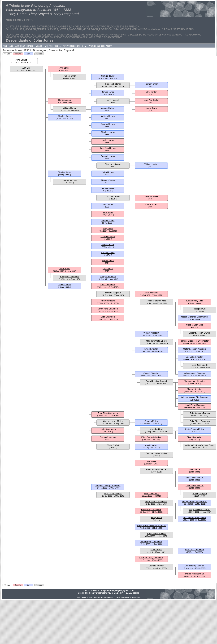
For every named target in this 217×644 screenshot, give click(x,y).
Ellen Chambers (108, 285)
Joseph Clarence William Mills (195, 317)
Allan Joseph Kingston (195, 373)
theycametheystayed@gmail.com (118, 590)
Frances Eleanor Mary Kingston (195, 341)
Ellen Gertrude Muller (151, 437)
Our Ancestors (51, 46)
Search (39, 46)
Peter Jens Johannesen (156, 501)
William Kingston (113, 293)
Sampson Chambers (70, 277)
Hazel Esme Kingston (195, 405)
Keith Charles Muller (194, 429)
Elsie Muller (151, 461)
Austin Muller (151, 445)
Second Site (105, 598)
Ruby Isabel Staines (156, 534)
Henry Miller (156, 518)
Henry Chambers (108, 277)
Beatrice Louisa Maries (156, 453)
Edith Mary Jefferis (113, 493)
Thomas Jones (108, 180)
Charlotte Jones (108, 236)
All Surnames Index (24, 46)
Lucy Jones (108, 269)
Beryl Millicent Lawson (200, 509)
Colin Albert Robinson (200, 421)
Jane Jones (65, 269)
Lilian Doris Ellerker (195, 485)
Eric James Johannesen (195, 518)
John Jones (21, 60)
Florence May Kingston (195, 381)
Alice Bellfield (156, 429)
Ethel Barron (156, 550)
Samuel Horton (108, 156)
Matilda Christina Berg (156, 341)
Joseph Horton (108, 124)
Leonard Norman (156, 566)
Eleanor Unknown (113, 164)
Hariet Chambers (108, 429)
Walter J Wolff (113, 445)
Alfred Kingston (151, 349)
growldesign (136, 598)
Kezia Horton (108, 140)
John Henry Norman (195, 566)
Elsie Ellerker (195, 469)
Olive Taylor (151, 92)
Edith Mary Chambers (151, 509)
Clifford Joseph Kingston (195, 349)
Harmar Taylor (151, 84)
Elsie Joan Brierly (200, 365)
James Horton (108, 108)
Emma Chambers (108, 437)
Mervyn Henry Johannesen (194, 501)
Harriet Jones (64, 100)
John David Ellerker (195, 477)
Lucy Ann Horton (108, 148)
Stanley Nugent (200, 493)
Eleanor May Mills (195, 301)
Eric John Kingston (195, 357)
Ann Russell (113, 100)
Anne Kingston (151, 293)
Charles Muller (151, 421)
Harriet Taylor (151, 108)
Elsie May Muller (194, 437)
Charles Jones (64, 116)
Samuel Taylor (108, 76)
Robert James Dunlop (200, 413)
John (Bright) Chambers (151, 542)
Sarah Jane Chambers (108, 309)
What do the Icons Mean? (100, 46)
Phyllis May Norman (195, 574)
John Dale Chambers (195, 550)
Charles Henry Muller (113, 421)
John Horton (108, 172)
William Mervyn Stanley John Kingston (195, 398)
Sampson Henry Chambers (108, 485)
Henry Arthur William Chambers (151, 526)
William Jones (108, 245)
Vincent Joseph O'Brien (200, 333)
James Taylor (70, 76)
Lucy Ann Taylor (151, 100)
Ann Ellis (26, 68)
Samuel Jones (108, 220)
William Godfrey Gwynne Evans (200, 445)
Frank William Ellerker (156, 469)
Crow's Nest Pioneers (73, 46)
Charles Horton (108, 132)
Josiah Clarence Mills (156, 301)
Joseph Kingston (151, 373)
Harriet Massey (70, 180)
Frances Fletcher (113, 84)
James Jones (108, 188)
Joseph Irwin (200, 309)
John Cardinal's (94, 598)
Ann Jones (64, 68)
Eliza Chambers (108, 317)
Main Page (8, 46)
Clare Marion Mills (195, 325)
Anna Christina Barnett (156, 381)
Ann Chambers (108, 301)
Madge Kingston (195, 389)
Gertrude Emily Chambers (151, 558)
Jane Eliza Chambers (108, 413)
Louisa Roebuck (113, 196)
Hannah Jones (151, 196)
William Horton (70, 108)
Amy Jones (108, 228)
